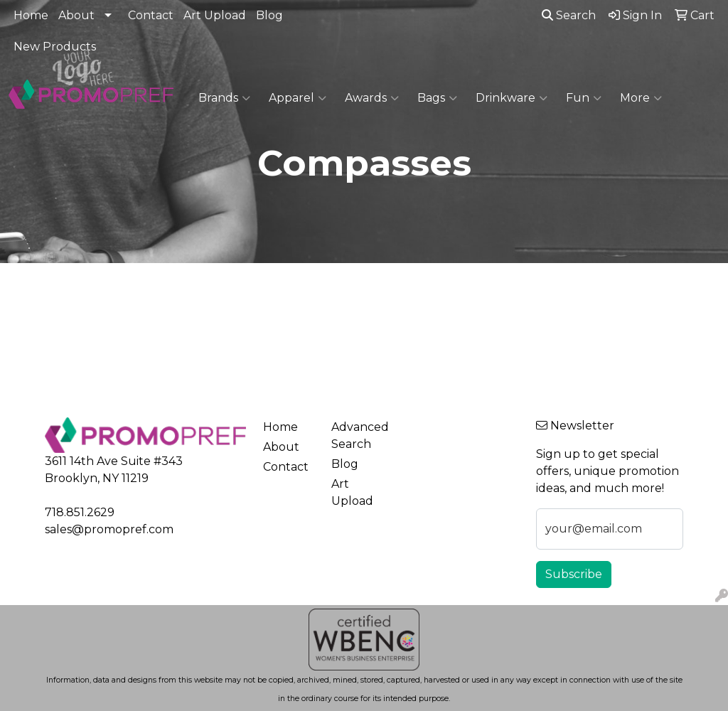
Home (31, 15)
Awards (372, 98)
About (76, 15)
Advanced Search (357, 435)
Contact (151, 15)
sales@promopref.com (109, 529)
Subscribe (574, 574)
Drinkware (512, 98)
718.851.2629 (80, 512)
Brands (224, 98)
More (641, 98)
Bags (437, 98)
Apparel (298, 98)
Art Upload (215, 15)
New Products (55, 47)
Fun (584, 98)
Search (569, 15)
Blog (269, 15)
